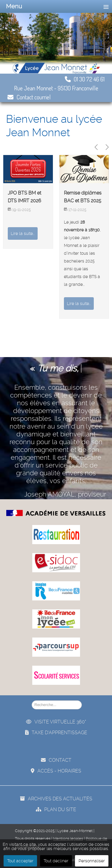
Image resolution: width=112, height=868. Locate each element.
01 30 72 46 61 (85, 79)
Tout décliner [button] (56, 861)
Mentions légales (68, 839)
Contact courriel (29, 97)
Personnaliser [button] (92, 861)
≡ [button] (106, 6)
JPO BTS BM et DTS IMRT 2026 (24, 197)
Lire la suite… (23, 233)
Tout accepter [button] (20, 861)
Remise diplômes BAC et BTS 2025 (83, 197)
